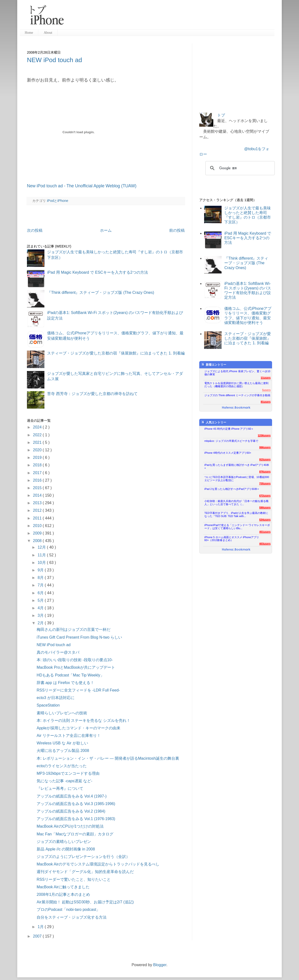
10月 (42, 563)
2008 (38, 541)
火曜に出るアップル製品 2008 (63, 751)
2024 (38, 427)
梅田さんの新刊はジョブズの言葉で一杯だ (74, 630)
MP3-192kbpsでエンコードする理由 (68, 773)
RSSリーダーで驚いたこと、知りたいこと (74, 879)
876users (265, 472)
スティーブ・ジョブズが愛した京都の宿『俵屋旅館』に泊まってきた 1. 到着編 (116, 353)
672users (265, 496)
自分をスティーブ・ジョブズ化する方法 (72, 917)
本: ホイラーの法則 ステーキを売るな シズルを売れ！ (83, 721)
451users (265, 532)
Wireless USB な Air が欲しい (62, 743)
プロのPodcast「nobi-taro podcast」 (68, 910)
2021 (38, 442)
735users (265, 484)
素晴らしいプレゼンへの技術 (62, 713)
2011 (38, 518)
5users (266, 390)
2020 (38, 450)
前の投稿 (177, 230)
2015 (38, 488)
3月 (41, 615)
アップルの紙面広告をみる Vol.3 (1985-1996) (76, 804)
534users (265, 520)
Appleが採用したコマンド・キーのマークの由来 (79, 728)
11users (266, 378)
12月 (42, 547)
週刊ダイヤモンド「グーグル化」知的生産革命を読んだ (85, 872)
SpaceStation (48, 705)
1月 (41, 927)
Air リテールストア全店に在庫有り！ (69, 736)
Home (29, 33)
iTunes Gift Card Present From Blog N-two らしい (79, 637)
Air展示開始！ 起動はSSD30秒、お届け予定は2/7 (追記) (85, 902)
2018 (38, 465)
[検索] (239, 168)
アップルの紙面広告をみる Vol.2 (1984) (71, 811)
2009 (38, 533)
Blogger (160, 965)
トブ (221, 115)
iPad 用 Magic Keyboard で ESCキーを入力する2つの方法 (97, 272)
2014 (38, 495)
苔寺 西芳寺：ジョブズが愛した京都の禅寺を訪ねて (92, 394)
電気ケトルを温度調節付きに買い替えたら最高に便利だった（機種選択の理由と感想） (236, 385)
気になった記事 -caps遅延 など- (64, 781)
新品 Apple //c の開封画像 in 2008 (66, 849)
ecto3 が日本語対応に (56, 698)
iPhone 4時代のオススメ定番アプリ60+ (228, 453)
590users (265, 508)
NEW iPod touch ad (54, 60)
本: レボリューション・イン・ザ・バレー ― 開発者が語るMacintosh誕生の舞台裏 (108, 758)
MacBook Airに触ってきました (63, 887)
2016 (38, 480)
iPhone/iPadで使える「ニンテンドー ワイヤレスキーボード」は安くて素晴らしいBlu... (237, 527)
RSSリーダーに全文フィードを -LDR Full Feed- (78, 690)
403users (265, 544)
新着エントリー (214, 365)
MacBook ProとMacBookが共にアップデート (76, 667)
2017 (38, 473)
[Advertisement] (171, 17)
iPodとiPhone (58, 201)
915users (265, 460)
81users (266, 402)
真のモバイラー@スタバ (58, 652)
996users (265, 447)
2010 (38, 526)
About (48, 33)
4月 (41, 608)
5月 (41, 600)
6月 (41, 593)
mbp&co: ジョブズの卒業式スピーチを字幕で (231, 441)
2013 (38, 503)
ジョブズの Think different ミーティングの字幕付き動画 (237, 395)
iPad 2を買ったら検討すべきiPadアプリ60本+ (232, 489)
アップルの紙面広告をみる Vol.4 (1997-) (72, 796)
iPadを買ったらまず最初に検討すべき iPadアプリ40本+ (237, 466)
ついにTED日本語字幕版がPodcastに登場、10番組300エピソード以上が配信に (237, 479)
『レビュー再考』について (60, 788)
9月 (41, 570)
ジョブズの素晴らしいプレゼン (64, 842)
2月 (41, 623)
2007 (38, 936)
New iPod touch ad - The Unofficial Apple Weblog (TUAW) (82, 186)
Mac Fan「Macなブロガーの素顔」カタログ (75, 834)
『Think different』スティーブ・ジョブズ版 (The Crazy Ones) (101, 292)
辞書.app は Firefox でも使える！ (65, 683)
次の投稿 (35, 230)
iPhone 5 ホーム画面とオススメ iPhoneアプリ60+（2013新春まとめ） (232, 539)
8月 (41, 578)
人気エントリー (214, 422)
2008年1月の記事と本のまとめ (63, 894)
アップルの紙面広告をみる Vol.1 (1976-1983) (76, 819)
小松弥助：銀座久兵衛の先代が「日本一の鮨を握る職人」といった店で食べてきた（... (236, 503)
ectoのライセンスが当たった (62, 766)
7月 (41, 585)
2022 (38, 435)
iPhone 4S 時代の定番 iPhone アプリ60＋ (229, 429)
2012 (38, 510)
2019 (38, 457)
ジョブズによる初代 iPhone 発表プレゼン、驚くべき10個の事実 (237, 373)
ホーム (106, 230)
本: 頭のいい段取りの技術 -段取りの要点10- (75, 660)
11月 (42, 555)
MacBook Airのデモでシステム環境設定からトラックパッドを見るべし (98, 864)
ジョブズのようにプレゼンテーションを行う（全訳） (83, 857)
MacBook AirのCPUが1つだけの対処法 (70, 826)
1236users (264, 436)
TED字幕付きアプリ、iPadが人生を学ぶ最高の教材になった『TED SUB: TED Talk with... (236, 515)
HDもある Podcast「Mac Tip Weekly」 (70, 675)
